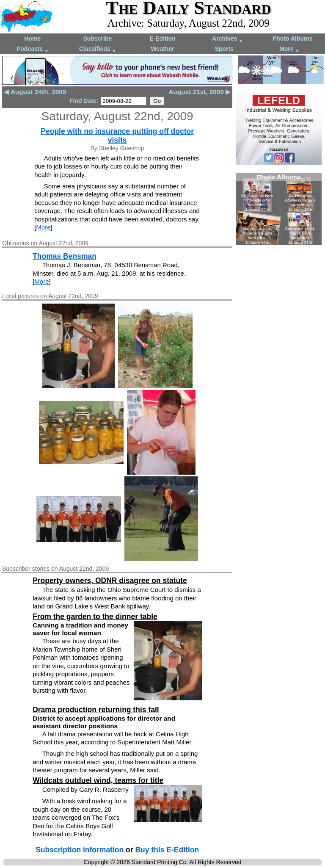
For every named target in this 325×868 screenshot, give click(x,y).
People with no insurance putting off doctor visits (117, 136)
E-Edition (162, 39)
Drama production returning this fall (96, 710)
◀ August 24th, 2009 (35, 92)
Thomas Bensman (65, 256)
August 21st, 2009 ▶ (200, 92)
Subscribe (98, 39)
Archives (227, 39)
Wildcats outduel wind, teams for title (98, 780)
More (289, 49)
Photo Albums (292, 39)
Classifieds (98, 49)
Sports (224, 49)
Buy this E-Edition (167, 850)
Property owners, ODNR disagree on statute (110, 581)
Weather (162, 49)
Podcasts (33, 49)
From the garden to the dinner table (95, 616)
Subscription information (80, 850)
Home (32, 39)
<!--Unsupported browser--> (279, 209)
